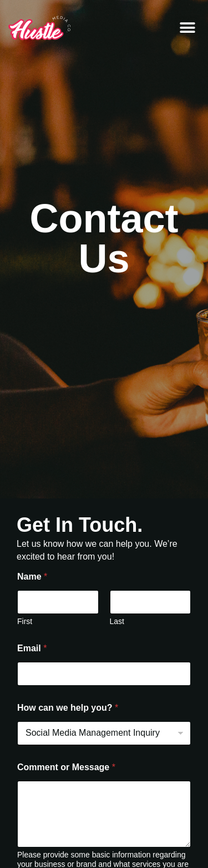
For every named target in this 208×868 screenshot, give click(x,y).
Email (32, 648)
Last (117, 621)
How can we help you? (68, 708)
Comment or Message (66, 767)
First (25, 621)
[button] (187, 28)
